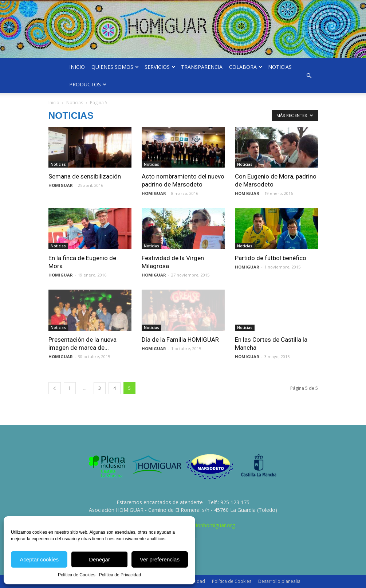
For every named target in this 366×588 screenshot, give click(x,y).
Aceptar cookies (39, 559)
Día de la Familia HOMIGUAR (180, 340)
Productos (88, 84)
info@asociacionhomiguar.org (200, 525)
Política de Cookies (77, 575)
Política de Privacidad (120, 575)
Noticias (280, 67)
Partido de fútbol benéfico (271, 258)
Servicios (160, 67)
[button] (309, 76)
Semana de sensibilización (85, 176)
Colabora (246, 67)
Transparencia (202, 67)
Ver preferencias (160, 559)
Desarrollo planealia (279, 581)
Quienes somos (115, 67)
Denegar (99, 559)
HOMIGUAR (61, 185)
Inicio (77, 67)
